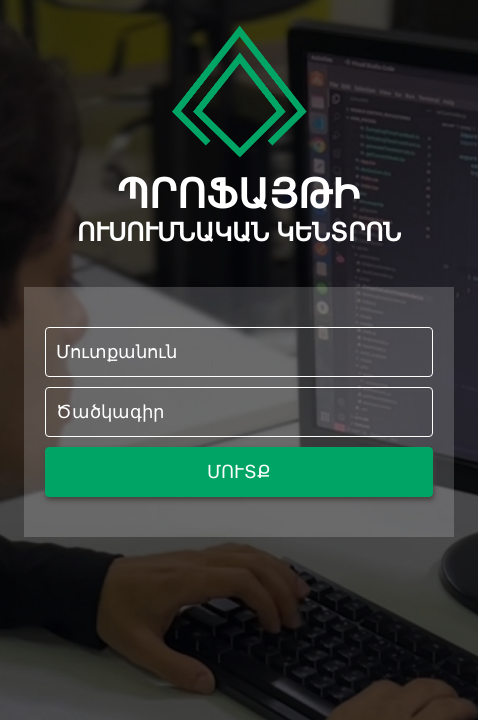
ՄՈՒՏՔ (239, 472)
